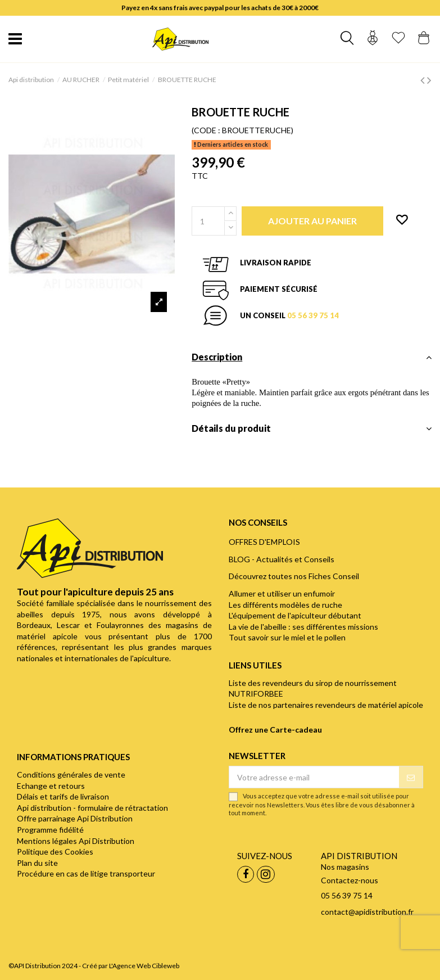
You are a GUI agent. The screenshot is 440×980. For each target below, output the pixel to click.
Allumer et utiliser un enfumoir (282, 593)
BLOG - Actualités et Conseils (282, 559)
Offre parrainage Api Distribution (75, 818)
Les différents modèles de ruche (285, 605)
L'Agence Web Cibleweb (144, 966)
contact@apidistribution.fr (367, 912)
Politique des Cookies (55, 852)
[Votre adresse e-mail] (314, 777)
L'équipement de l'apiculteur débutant (295, 615)
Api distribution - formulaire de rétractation (92, 808)
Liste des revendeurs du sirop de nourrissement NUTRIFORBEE (313, 688)
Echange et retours (51, 786)
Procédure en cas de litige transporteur (86, 873)
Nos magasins (345, 867)
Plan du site (37, 863)
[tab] (312, 360)
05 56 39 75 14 (313, 315)
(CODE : (206, 130)
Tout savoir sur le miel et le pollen (287, 637)
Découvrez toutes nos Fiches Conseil (294, 576)
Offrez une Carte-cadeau (275, 730)
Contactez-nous (350, 880)
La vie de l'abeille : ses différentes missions (303, 627)
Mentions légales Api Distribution (76, 841)
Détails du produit (312, 428)
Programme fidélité (50, 830)
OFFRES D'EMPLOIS (264, 542)
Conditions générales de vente (71, 774)
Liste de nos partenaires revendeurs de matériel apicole (326, 705)
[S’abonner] (411, 777)
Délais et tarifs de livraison (63, 796)
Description (312, 357)
